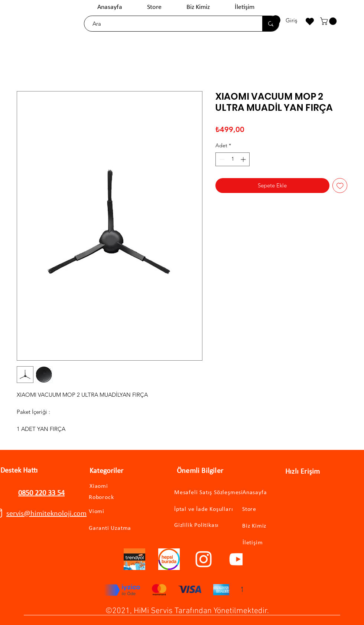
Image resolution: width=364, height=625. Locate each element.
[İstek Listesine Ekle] (340, 186)
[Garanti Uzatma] (120, 529)
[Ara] (170, 24)
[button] (329, 21)
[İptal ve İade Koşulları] (211, 510)
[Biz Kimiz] (274, 526)
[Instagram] (204, 559)
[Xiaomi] (107, 486)
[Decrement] (221, 159)
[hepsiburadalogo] (169, 559)
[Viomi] (109, 512)
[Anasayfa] (274, 493)
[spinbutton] (233, 159)
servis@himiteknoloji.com (46, 514)
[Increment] (244, 159)
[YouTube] (238, 559)
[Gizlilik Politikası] (201, 525)
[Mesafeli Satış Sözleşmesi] (214, 493)
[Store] (274, 510)
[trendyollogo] (134, 559)
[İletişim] (274, 543)
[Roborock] (112, 497)
